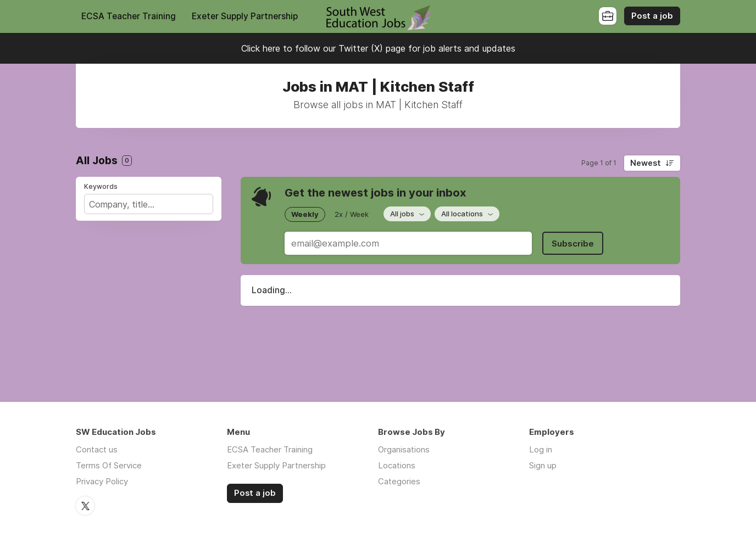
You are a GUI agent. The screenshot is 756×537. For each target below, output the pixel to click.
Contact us (97, 449)
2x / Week (352, 214)
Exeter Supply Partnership (245, 16)
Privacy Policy (102, 481)
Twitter (85, 506)
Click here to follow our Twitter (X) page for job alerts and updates (378, 48)
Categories (399, 481)
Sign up (543, 465)
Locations (397, 465)
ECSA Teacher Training (129, 16)
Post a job (652, 16)
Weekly (305, 214)
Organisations (404, 449)
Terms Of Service (109, 465)
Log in (541, 449)
